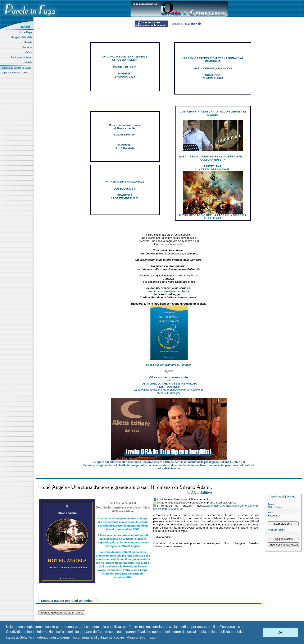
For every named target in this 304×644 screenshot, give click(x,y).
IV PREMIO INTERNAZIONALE (125, 182)
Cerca (29, 52)
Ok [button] (280, 632)
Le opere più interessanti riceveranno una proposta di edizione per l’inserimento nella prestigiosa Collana (169, 462)
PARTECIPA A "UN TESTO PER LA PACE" (213, 168)
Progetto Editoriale (22, 37)
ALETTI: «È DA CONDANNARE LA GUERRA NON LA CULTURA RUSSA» (213, 158)
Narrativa (28, 47)
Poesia (29, 42)
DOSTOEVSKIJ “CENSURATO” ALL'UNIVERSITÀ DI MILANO (213, 113)
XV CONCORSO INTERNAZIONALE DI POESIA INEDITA (125, 58)
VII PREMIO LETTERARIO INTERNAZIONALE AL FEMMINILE (213, 60)
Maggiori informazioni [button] (142, 637)
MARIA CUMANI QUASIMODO (213, 68)
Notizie (29, 63)
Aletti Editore (275, 507)
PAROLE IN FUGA (125, 67)
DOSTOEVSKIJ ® (125, 189)
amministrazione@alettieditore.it (169, 291)
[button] (259, 632)
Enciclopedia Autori (22, 57)
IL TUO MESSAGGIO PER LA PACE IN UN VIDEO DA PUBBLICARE (213, 217)
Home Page (26, 32)
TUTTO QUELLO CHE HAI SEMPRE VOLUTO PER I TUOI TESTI (169, 385)
